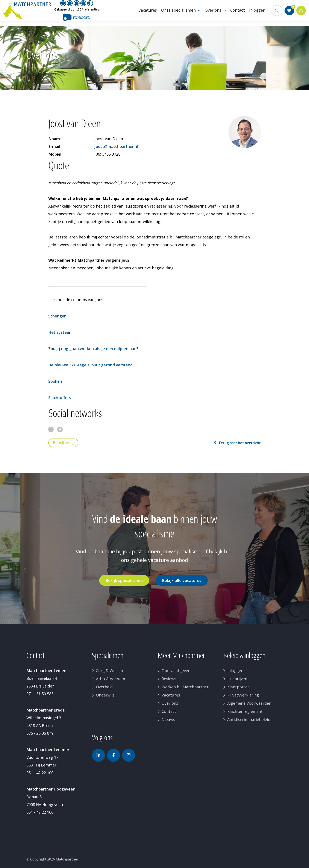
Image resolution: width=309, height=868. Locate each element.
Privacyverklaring (243, 695)
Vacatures (171, 695)
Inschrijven (237, 679)
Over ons (170, 703)
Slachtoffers (60, 398)
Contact (169, 711)
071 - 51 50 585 (40, 694)
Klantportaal (239, 687)
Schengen (57, 316)
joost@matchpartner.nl (116, 146)
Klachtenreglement (245, 711)
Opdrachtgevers (177, 671)
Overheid (104, 687)
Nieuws (168, 719)
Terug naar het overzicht (240, 443)
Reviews (169, 679)
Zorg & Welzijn (109, 671)
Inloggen (235, 671)
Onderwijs (105, 695)
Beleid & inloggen (244, 655)
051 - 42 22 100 (40, 773)
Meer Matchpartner (181, 655)
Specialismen (108, 655)
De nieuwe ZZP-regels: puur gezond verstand (90, 365)
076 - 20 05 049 (40, 733)
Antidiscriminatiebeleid (249, 719)
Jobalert (301, 13)
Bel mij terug (63, 443)
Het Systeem (61, 332)
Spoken (55, 381)
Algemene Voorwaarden (249, 703)
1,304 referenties (87, 12)
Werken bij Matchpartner (185, 687)
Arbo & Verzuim (111, 679)
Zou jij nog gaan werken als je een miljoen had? (93, 349)
